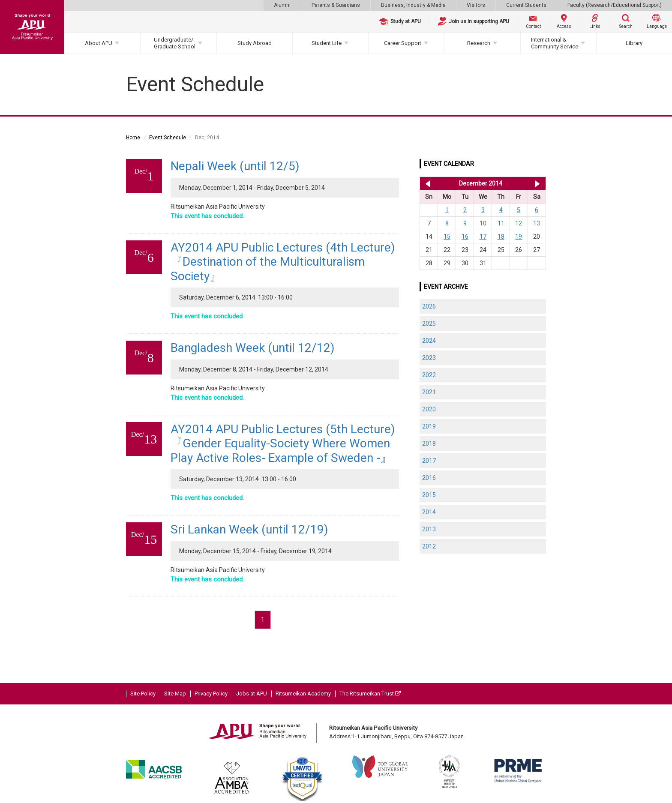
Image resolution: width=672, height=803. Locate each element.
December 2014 (481, 183)
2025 (429, 324)
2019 (429, 426)
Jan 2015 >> (537, 183)
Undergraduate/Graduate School (175, 43)
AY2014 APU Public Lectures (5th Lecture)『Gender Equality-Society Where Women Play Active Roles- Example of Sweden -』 (283, 443)
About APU (99, 43)
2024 (429, 341)
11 (501, 223)
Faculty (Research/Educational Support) (615, 5)
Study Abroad (255, 43)
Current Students (526, 5)
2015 (429, 495)
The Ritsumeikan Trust (370, 694)
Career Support (403, 43)
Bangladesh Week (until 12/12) (253, 348)
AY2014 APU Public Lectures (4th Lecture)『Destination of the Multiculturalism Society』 (283, 262)
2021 (429, 392)
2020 (429, 409)
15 (447, 237)
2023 (429, 358)
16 (465, 237)
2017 (429, 461)
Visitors (476, 5)
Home (133, 138)
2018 (429, 443)
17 (483, 237)
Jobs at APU (252, 694)
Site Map (175, 694)
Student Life (327, 43)
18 (501, 237)
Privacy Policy (211, 694)
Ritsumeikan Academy (303, 694)
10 (483, 223)
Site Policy (143, 694)
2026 (429, 306)
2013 (429, 529)
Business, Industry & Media (413, 5)
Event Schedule (168, 138)
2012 (429, 546)
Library (634, 43)
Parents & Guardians (336, 5)
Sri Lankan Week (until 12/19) (249, 529)
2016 (429, 478)
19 (519, 237)
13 (537, 223)
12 (519, 223)
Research (479, 43)
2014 (429, 512)
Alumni (282, 5)
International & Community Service (555, 43)
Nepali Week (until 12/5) (235, 166)
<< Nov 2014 (426, 183)
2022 (429, 375)
